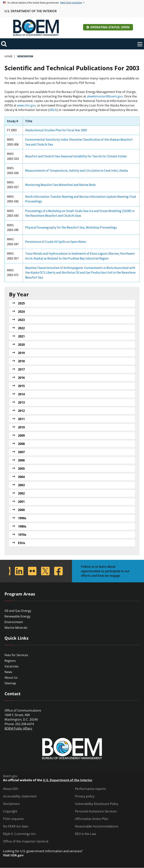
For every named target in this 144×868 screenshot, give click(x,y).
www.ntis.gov (26, 105)
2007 (21, 452)
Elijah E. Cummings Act (19, 834)
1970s (22, 535)
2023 (21, 320)
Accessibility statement (20, 796)
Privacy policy (85, 796)
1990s (22, 518)
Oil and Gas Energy (18, 611)
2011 (21, 419)
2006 (21, 460)
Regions (10, 661)
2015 (21, 386)
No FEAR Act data (16, 826)
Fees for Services (16, 655)
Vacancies (12, 666)
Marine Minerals (16, 628)
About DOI (11, 789)
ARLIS (53, 110)
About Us (11, 678)
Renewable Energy (17, 616)
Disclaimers (11, 804)
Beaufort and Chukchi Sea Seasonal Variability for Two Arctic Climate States (76, 156)
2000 (21, 510)
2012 (21, 411)
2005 (21, 469)
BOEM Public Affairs (18, 728)
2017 (21, 369)
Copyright (10, 811)
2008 (21, 444)
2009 (21, 436)
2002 (21, 493)
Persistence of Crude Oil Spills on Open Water (56, 242)
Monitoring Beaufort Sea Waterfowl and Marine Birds (60, 185)
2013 (21, 402)
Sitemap (10, 683)
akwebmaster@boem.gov (105, 96)
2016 (21, 378)
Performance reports (90, 789)
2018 (21, 361)
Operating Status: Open (110, 27)
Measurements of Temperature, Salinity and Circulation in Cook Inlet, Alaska (76, 171)
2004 (21, 477)
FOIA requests (13, 819)
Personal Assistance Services (96, 811)
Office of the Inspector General (26, 841)
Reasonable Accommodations (97, 826)
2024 (21, 312)
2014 (21, 394)
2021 (21, 336)
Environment (14, 622)
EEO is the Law (85, 834)
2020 (21, 345)
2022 (21, 328)
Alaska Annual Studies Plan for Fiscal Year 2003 (56, 130)
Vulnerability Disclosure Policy (97, 804)
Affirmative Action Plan (92, 819)
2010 (21, 427)
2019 (21, 353)
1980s (22, 526)
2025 (21, 303)
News (8, 672)
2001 (21, 502)
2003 (21, 485)
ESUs (22, 543)
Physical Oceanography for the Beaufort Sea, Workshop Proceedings (71, 227)
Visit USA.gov (13, 855)
